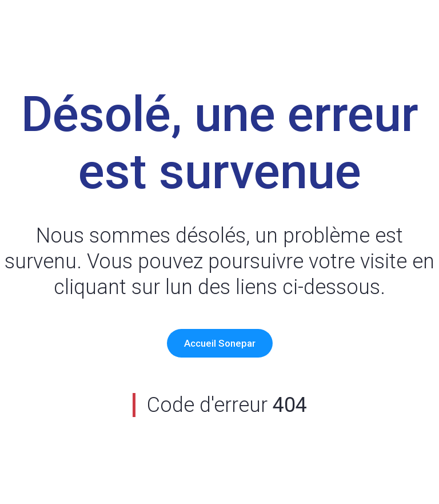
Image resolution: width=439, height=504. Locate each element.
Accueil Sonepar (220, 343)
